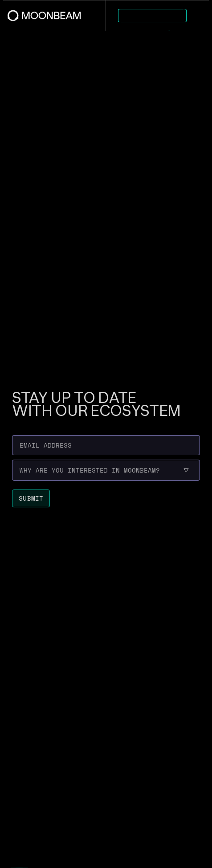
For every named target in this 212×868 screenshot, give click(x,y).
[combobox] (20, 470)
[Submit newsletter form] (31, 498)
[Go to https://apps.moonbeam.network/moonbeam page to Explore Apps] (152, 16)
